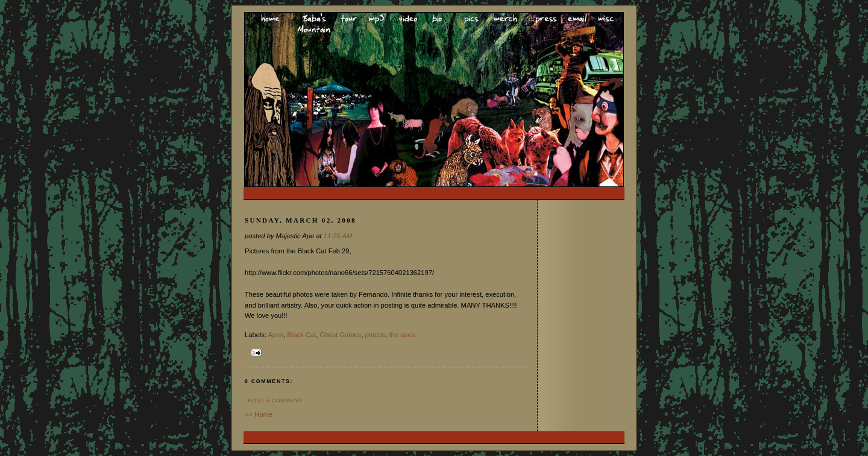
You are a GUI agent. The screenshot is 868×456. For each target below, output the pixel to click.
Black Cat (301, 335)
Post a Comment (275, 401)
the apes (402, 335)
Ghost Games (340, 335)
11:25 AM (338, 236)
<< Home (259, 414)
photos (376, 335)
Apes (276, 335)
